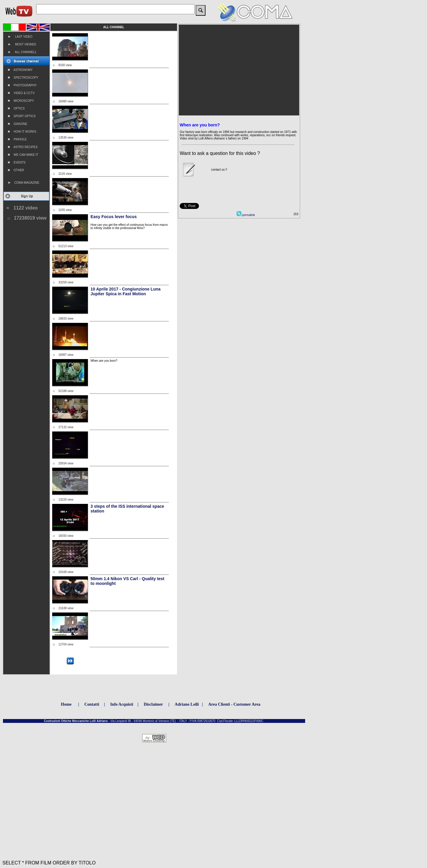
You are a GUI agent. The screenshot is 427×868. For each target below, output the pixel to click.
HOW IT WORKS (22, 131)
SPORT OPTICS (22, 116)
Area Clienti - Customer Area (234, 704)
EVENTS (17, 162)
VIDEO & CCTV (21, 93)
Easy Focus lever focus (114, 217)
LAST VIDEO (20, 37)
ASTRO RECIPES (23, 147)
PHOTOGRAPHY (22, 85)
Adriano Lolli (187, 704)
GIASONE (17, 124)
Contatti (92, 704)
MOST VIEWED (22, 44)
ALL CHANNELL (22, 52)
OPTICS (16, 108)
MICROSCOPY (21, 101)
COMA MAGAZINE (23, 183)
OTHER (16, 170)
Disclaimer (153, 704)
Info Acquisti (122, 704)
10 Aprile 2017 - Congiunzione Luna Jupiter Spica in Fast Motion (125, 291)
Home (66, 704)
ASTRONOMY (20, 70)
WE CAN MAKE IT (23, 155)
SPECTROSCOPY (23, 77)
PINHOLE (17, 139)
